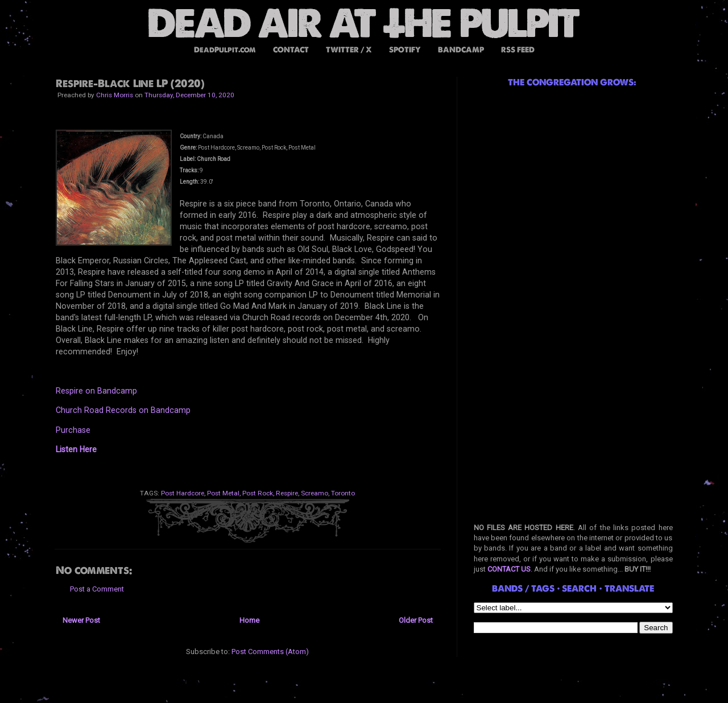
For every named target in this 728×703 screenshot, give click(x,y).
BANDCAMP (461, 50)
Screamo (315, 493)
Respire (287, 493)
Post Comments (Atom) (270, 652)
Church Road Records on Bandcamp (123, 410)
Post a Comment (97, 589)
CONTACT (291, 50)
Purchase (73, 430)
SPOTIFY (405, 50)
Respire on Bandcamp (96, 391)
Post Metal (223, 493)
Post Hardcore (183, 493)
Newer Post (81, 620)
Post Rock (258, 493)
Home (249, 620)
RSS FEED (518, 50)
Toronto (343, 493)
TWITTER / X (349, 50)
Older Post (416, 620)
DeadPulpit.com (225, 50)
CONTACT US (509, 569)
